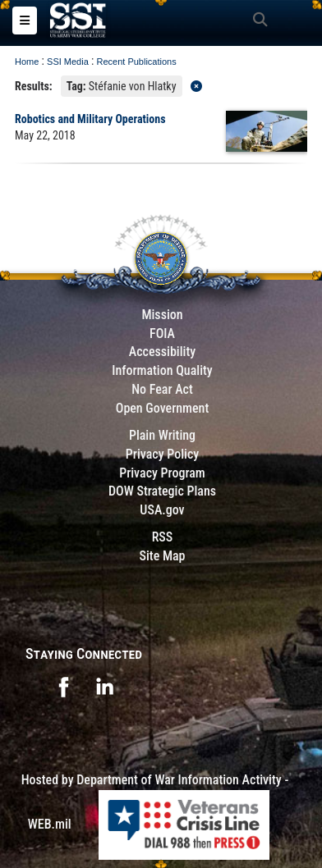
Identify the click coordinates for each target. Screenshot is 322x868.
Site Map (162, 556)
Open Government (163, 408)
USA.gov (162, 510)
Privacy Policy (162, 454)
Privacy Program (162, 473)
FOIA (162, 333)
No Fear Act (162, 389)
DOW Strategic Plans (162, 491)
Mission (162, 315)
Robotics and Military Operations (90, 119)
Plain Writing (162, 435)
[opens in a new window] (63, 685)
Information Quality (162, 370)
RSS (163, 537)
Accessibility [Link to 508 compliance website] (162, 352)
